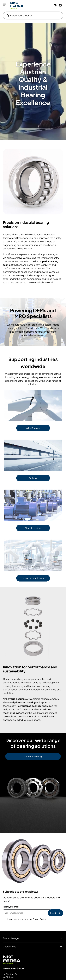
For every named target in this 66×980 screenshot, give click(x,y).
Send (55, 913)
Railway (33, 478)
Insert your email (11, 907)
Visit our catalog (33, 756)
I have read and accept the (27, 919)
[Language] (55, 5)
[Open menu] (5, 5)
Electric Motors (33, 528)
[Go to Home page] (17, 5)
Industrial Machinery (33, 578)
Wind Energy (33, 428)
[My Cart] (60, 5)
